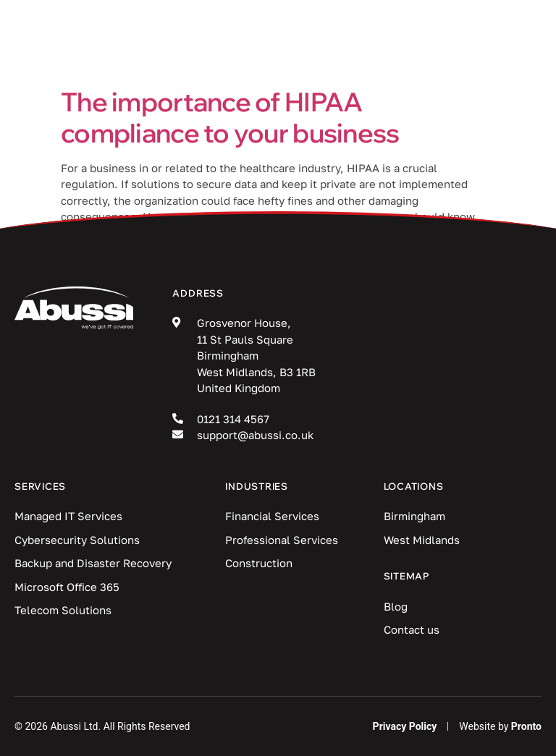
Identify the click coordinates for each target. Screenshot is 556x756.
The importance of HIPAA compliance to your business (230, 117)
